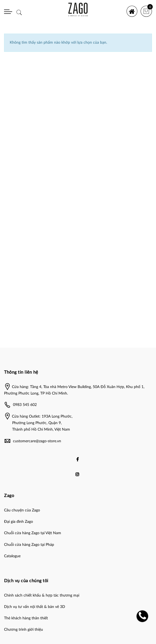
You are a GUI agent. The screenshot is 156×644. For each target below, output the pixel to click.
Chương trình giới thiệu (24, 630)
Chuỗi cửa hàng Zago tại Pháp (29, 545)
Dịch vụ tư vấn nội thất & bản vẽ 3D (35, 607)
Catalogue (12, 556)
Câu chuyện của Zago (22, 510)
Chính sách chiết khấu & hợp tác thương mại (42, 595)
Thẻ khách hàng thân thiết (26, 618)
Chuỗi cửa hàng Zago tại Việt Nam (33, 533)
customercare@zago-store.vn (37, 441)
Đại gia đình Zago (19, 522)
